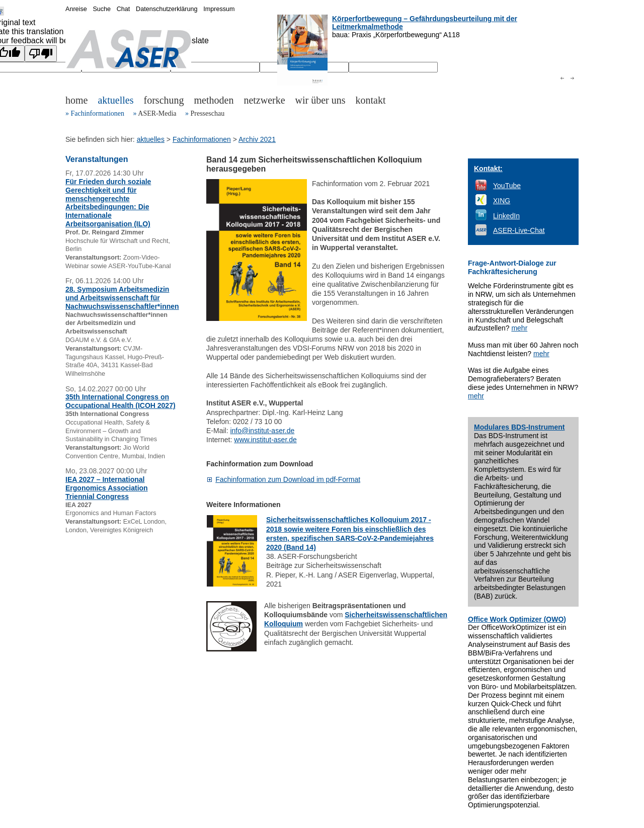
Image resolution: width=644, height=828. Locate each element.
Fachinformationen (98, 113)
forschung (164, 100)
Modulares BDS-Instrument (519, 427)
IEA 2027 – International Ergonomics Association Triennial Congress (107, 488)
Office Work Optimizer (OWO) (517, 619)
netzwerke (264, 100)
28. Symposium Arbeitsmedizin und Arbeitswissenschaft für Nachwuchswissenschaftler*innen (122, 298)
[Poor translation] (41, 54)
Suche (102, 9)
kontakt (371, 100)
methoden (214, 100)
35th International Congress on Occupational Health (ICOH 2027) (120, 401)
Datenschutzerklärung (167, 9)
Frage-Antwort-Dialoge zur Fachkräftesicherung (512, 267)
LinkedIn (506, 216)
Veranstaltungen (97, 159)
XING (502, 201)
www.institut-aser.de (265, 440)
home (76, 100)
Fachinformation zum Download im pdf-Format (288, 479)
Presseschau (207, 113)
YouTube (507, 186)
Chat (124, 9)
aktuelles (115, 100)
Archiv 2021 (257, 139)
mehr (519, 328)
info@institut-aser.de (262, 431)
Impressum (219, 9)
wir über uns (320, 100)
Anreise (76, 9)
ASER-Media (157, 113)
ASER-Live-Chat (519, 230)
